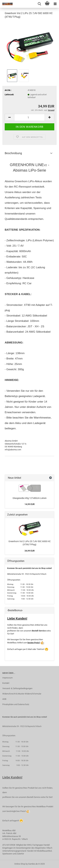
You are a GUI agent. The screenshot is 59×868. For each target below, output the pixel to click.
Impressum (7, 678)
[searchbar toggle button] (39, 4)
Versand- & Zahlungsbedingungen (17, 688)
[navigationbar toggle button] (55, 4)
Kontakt (6, 683)
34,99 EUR (30, 551)
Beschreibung (13, 153)
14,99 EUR (30, 504)
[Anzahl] (29, 117)
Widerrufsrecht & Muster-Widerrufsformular (22, 694)
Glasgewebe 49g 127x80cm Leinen (30, 498)
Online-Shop (20, 864)
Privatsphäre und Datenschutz (16, 704)
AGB (4, 699)
